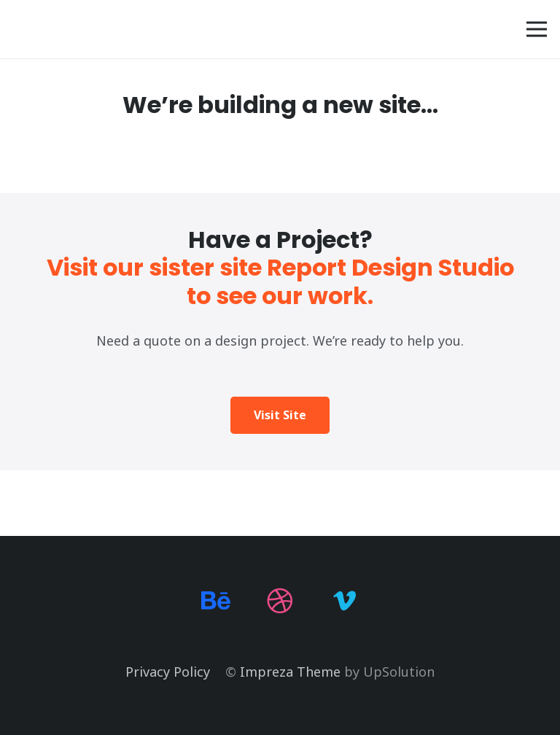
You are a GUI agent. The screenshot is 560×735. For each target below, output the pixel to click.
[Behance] (215, 601)
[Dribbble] (280, 601)
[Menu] (537, 29)
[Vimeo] (344, 601)
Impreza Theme (290, 672)
